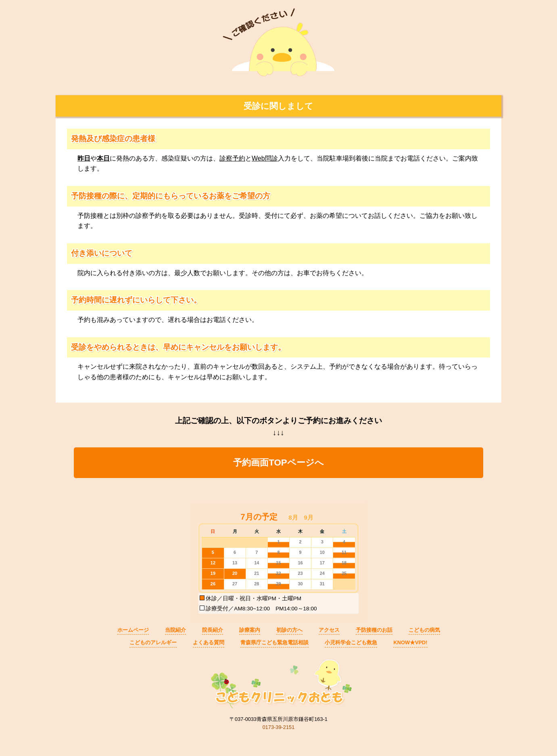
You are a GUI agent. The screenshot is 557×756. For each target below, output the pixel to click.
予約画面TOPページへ (278, 463)
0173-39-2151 (279, 727)
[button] (293, 518)
